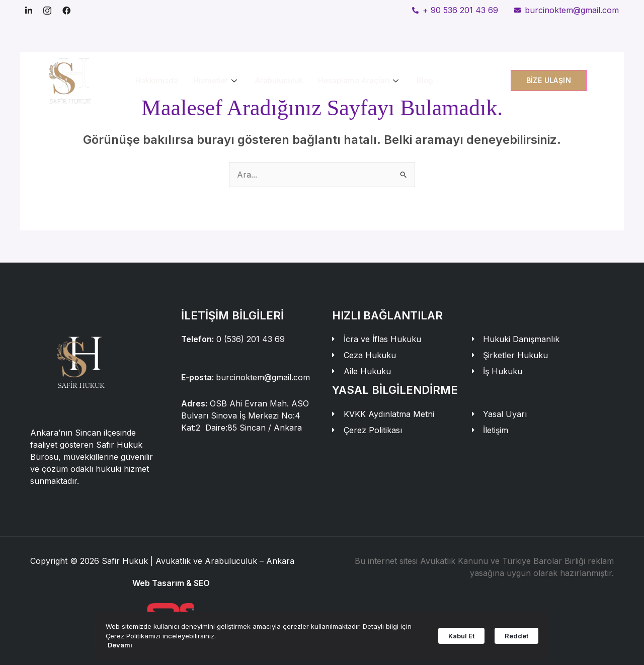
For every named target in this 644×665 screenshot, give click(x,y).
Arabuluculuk (279, 80)
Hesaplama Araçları (358, 80)
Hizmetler (215, 80)
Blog (425, 80)
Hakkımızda (157, 80)
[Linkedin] (29, 10)
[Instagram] (47, 10)
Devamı (120, 645)
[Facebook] (66, 10)
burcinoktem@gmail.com (263, 377)
